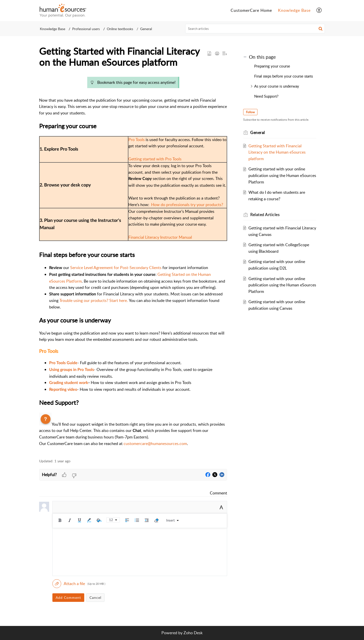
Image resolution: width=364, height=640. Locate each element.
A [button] (221, 507)
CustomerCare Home (251, 10)
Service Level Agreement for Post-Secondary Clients (116, 268)
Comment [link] (218, 493)
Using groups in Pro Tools (72, 370)
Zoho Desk (193, 633)
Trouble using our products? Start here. (94, 300)
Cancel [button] (95, 597)
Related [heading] (265, 215)
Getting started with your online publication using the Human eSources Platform (282, 175)
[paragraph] (133, 264)
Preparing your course (272, 66)
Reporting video (63, 390)
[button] (319, 11)
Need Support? (266, 96)
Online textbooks (120, 29)
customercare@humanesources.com (155, 443)
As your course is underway (277, 86)
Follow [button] (250, 112)
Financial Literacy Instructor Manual (160, 237)
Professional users (86, 29)
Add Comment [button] (68, 597)
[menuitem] (251, 11)
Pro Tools (136, 140)
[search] (255, 29)
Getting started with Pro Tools (155, 159)
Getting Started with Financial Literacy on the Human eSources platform (277, 152)
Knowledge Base (294, 10)
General (146, 29)
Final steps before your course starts (284, 76)
